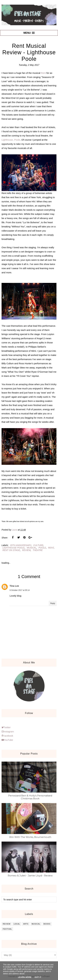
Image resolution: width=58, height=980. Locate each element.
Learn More (25, 977)
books (47, 924)
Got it (38, 977)
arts (26, 924)
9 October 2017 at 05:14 (20, 590)
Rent (43, 73)
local (17, 924)
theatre (38, 550)
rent (51, 548)
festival (7, 929)
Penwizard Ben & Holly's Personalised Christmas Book (30, 797)
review (26, 550)
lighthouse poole (14, 548)
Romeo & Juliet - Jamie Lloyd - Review (30, 876)
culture (38, 545)
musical (32, 548)
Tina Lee (14, 586)
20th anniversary (21, 545)
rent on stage (11, 550)
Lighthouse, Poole (11, 140)
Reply (53, 603)
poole (42, 548)
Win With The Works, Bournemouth (30, 837)
